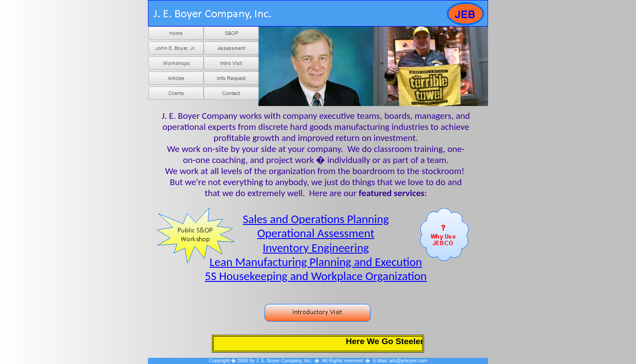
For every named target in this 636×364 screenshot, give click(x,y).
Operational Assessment (316, 233)
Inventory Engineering (316, 248)
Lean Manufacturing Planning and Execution (316, 262)
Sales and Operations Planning (316, 219)
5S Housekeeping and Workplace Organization (316, 276)
